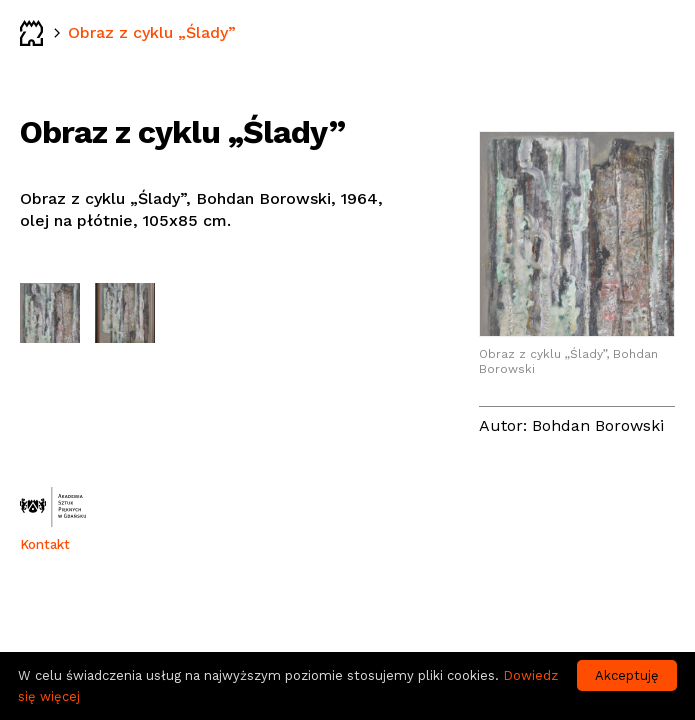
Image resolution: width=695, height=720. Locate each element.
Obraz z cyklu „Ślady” (152, 32)
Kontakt (45, 544)
